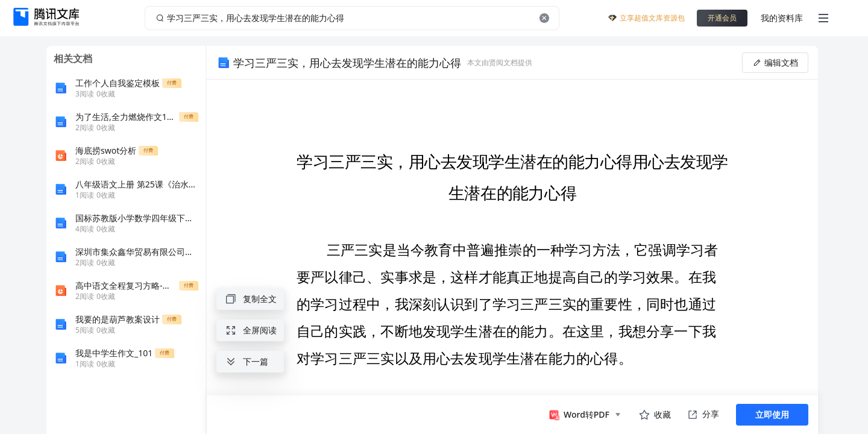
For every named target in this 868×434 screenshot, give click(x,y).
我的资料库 (782, 18)
